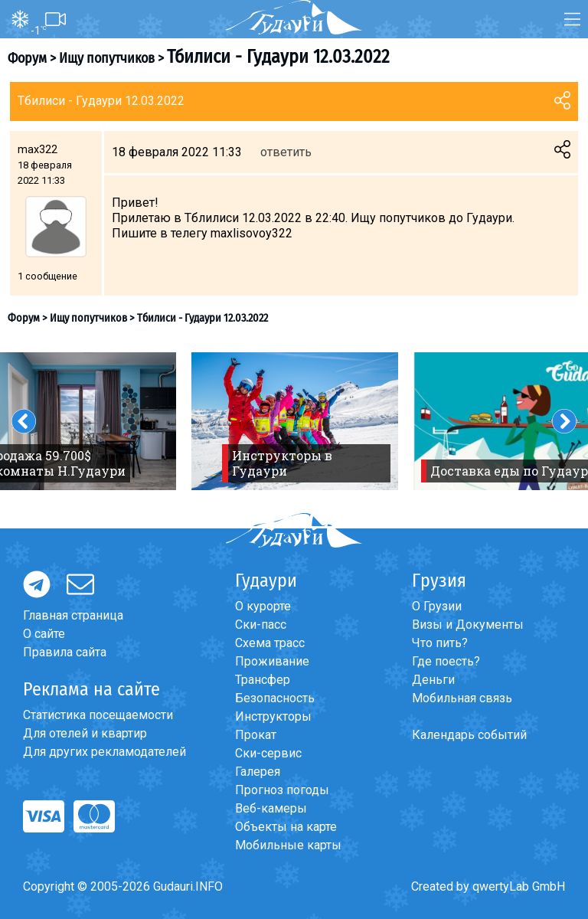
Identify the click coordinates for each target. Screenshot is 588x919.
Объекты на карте (286, 827)
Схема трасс (270, 643)
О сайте (44, 634)
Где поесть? (446, 661)
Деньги (433, 680)
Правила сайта (65, 652)
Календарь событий (469, 735)
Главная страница (73, 615)
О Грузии (437, 606)
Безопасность (275, 698)
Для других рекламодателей (105, 752)
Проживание (272, 661)
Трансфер (263, 680)
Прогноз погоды (282, 790)
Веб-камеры (271, 808)
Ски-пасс (261, 625)
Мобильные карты (288, 845)
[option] (295, 421)
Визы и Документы (468, 625)
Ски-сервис (268, 753)
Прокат (256, 735)
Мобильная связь (462, 698)
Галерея (258, 772)
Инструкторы (273, 716)
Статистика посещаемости (98, 715)
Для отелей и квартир (85, 733)
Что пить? (440, 643)
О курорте (263, 606)
